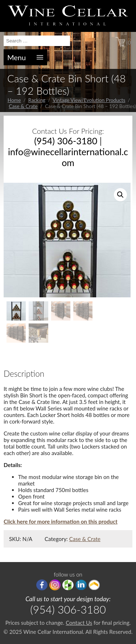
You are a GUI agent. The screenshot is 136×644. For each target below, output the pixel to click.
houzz (68, 585)
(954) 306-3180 (66, 141)
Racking (37, 100)
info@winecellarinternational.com (68, 157)
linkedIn (81, 585)
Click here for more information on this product (61, 521)
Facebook (42, 585)
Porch (94, 585)
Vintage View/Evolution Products (89, 100)
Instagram (55, 585)
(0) (129, 42)
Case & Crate (23, 106)
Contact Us (79, 623)
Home (14, 100)
